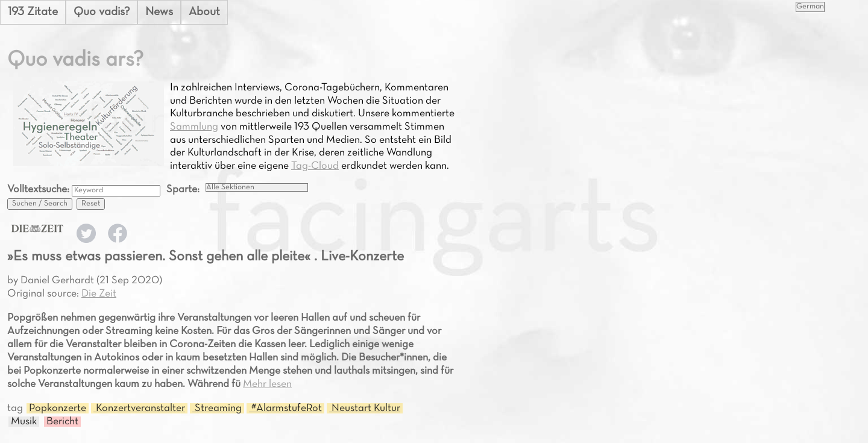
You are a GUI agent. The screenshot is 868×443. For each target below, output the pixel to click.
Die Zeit (99, 294)
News (159, 12)
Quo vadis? (102, 12)
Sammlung (194, 127)
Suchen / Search (40, 204)
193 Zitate (33, 12)
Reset (91, 204)
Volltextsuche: (39, 190)
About (204, 12)
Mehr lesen (267, 384)
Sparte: (183, 190)
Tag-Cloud (315, 166)
